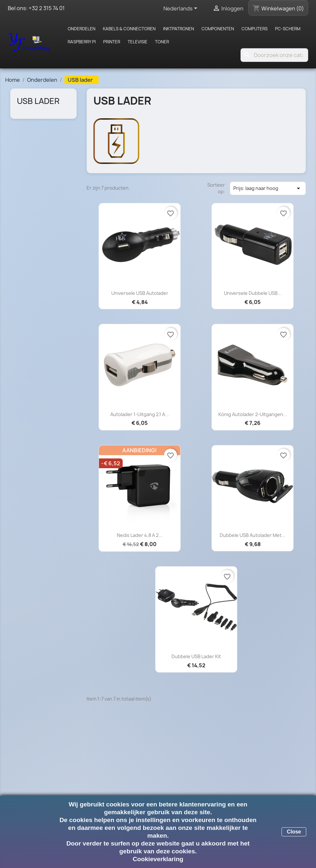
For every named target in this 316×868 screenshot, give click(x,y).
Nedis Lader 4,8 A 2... (140, 535)
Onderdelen (82, 29)
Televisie (137, 42)
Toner (162, 42)
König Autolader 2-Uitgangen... (253, 414)
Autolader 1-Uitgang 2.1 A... (140, 414)
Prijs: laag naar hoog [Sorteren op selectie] (268, 188)
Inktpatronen (179, 29)
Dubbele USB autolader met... (253, 535)
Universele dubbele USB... (253, 293)
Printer (112, 42)
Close (294, 832)
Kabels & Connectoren (129, 29)
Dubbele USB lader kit (196, 656)
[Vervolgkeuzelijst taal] (181, 9)
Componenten (218, 29)
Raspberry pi (82, 42)
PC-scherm (288, 29)
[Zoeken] (274, 55)
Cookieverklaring (158, 859)
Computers (254, 29)
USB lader (38, 101)
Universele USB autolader (140, 293)
